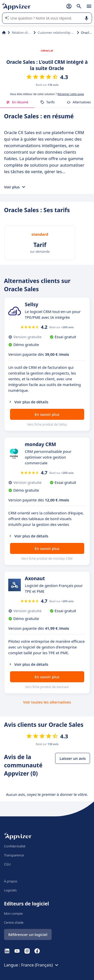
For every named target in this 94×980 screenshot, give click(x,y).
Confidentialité (15, 846)
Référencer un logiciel (28, 934)
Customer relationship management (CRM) (56, 33)
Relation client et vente (22, 33)
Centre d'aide (14, 922)
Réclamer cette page (71, 94)
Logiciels (10, 890)
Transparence (14, 855)
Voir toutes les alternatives (47, 702)
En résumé (17, 102)
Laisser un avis (73, 758)
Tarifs (48, 102)
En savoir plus (47, 414)
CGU (7, 864)
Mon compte (13, 913)
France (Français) (41, 965)
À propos (11, 881)
